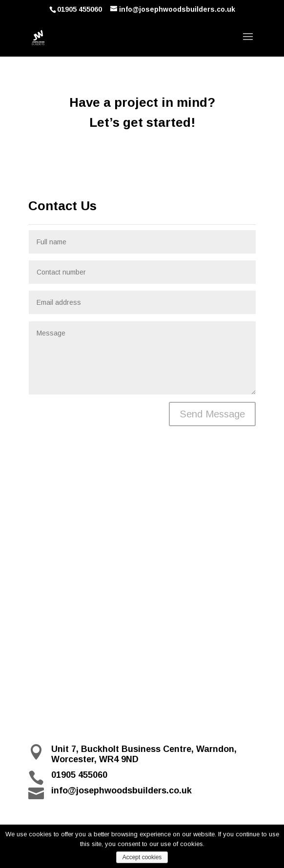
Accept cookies (142, 857)
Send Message (212, 414)
